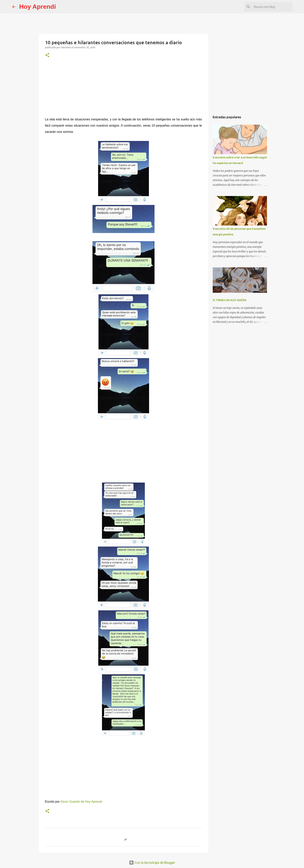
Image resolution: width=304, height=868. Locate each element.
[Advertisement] (123, 90)
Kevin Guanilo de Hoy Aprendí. (82, 802)
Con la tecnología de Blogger (152, 863)
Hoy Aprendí (38, 7)
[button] (47, 55)
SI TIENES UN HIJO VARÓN (229, 300)
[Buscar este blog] (272, 7)
